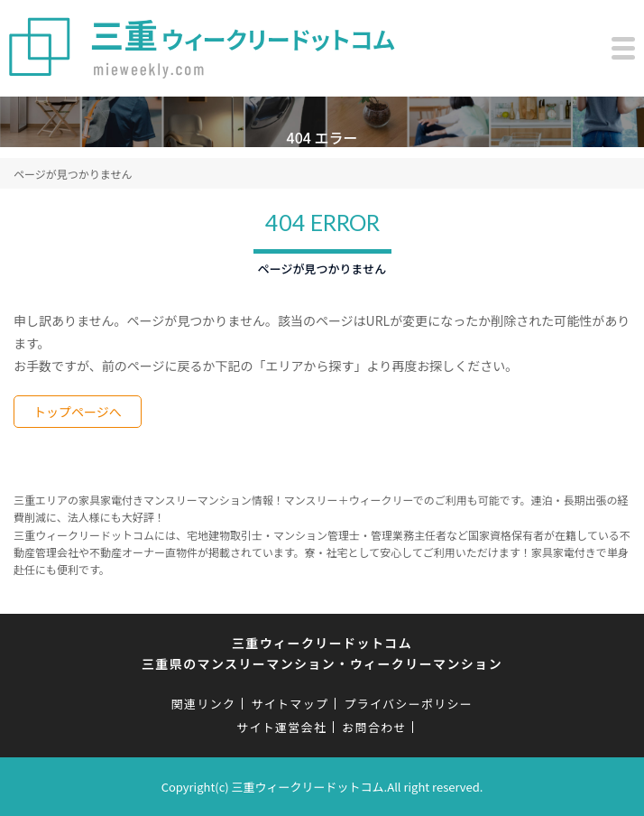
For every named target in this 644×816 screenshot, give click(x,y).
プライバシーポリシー (408, 704)
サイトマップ (290, 704)
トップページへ (78, 412)
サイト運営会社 (281, 727)
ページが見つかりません (73, 174)
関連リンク (204, 704)
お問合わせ (374, 727)
